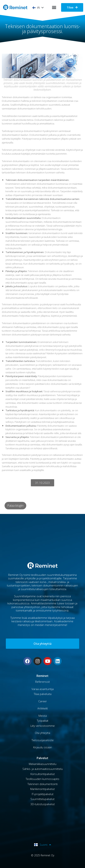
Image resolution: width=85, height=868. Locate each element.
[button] (54, 7)
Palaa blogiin (15, 506)
